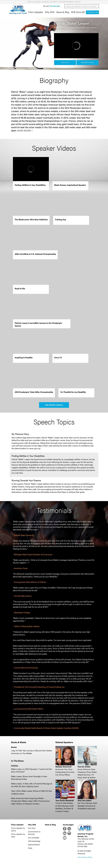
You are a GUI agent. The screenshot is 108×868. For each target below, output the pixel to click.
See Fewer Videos (54, 405)
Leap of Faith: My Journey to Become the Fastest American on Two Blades (31, 752)
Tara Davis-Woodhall (65, 800)
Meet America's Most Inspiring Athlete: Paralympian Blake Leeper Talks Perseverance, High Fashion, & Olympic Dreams (30, 801)
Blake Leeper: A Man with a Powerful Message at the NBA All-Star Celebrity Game (32, 785)
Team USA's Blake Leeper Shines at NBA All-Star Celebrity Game (32, 792)
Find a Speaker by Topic (18, 835)
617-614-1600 (55, 6)
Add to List (65, 62)
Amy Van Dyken (85, 800)
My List (46, 6)
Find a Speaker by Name (18, 829)
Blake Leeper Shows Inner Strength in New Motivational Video (29, 778)
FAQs (30, 848)
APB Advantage (34, 841)
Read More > (25, 131)
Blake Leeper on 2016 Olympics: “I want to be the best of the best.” (31, 770)
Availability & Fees (87, 62)
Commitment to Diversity (34, 833)
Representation (34, 844)
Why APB (50, 12)
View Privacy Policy (85, 857)
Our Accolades (34, 838)
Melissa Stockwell (63, 767)
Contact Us (92, 12)
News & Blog (63, 12)
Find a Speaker (36, 12)
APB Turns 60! (78, 12)
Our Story (32, 828)
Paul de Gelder (84, 767)
